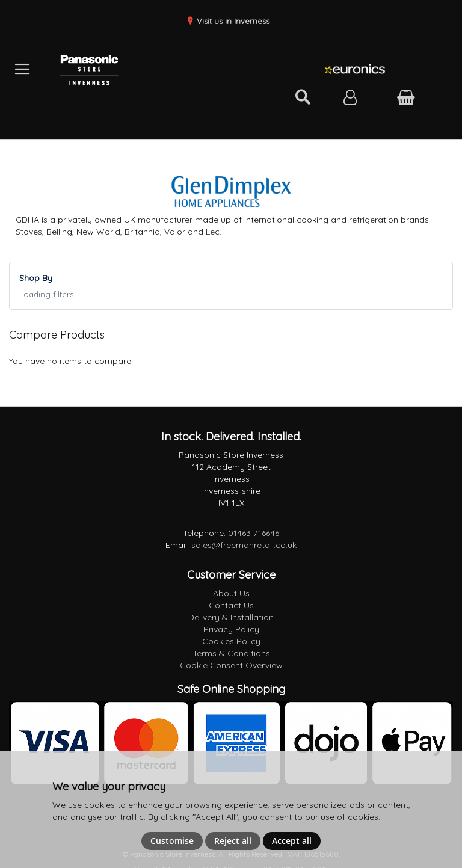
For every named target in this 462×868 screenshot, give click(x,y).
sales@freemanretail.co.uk (244, 545)
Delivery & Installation (231, 617)
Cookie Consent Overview (231, 665)
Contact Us (231, 605)
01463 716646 (254, 533)
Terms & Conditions (231, 653)
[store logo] (143, 69)
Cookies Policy (231, 641)
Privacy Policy (231, 629)
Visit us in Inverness (232, 21)
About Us (231, 593)
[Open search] (303, 97)
